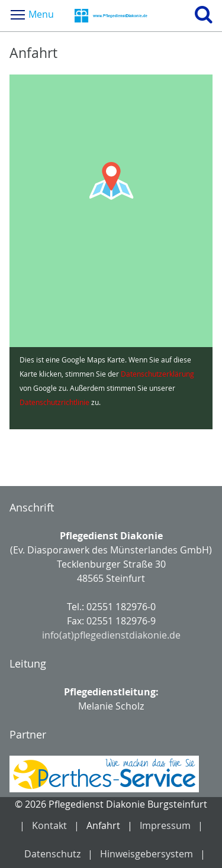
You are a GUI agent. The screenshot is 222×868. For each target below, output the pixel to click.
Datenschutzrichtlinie (54, 402)
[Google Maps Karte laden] (111, 252)
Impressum (165, 825)
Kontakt (49, 825)
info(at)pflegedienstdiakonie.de (111, 635)
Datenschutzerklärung (157, 374)
